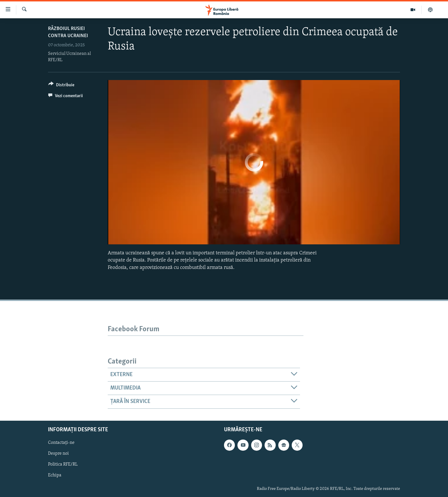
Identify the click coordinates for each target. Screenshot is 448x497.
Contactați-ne (61, 443)
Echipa (55, 475)
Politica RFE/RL (63, 464)
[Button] (61, 86)
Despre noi (58, 454)
